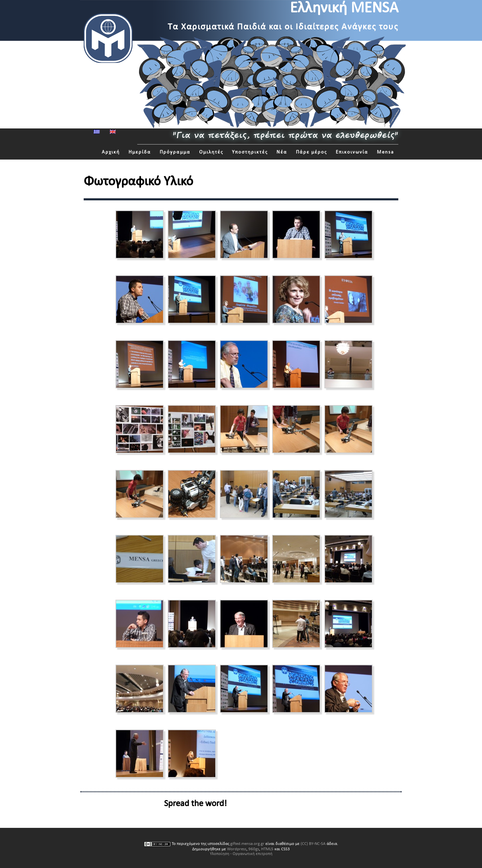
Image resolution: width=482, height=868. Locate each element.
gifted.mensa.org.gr (247, 844)
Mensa (385, 152)
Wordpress (237, 849)
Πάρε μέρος (311, 152)
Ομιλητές (211, 152)
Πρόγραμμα (175, 152)
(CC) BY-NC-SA (313, 844)
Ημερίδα (140, 152)
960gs (254, 849)
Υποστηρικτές (250, 152)
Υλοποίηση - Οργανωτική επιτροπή (241, 854)
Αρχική (111, 152)
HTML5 (267, 849)
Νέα (282, 152)
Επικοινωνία (352, 152)
